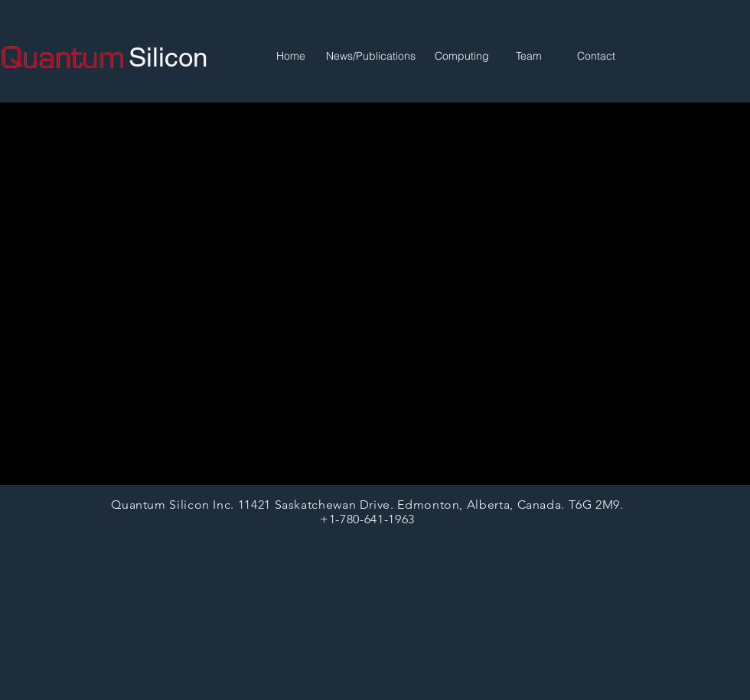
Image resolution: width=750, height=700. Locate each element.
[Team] (529, 57)
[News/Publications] (370, 57)
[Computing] (461, 57)
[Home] (291, 57)
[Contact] (596, 57)
